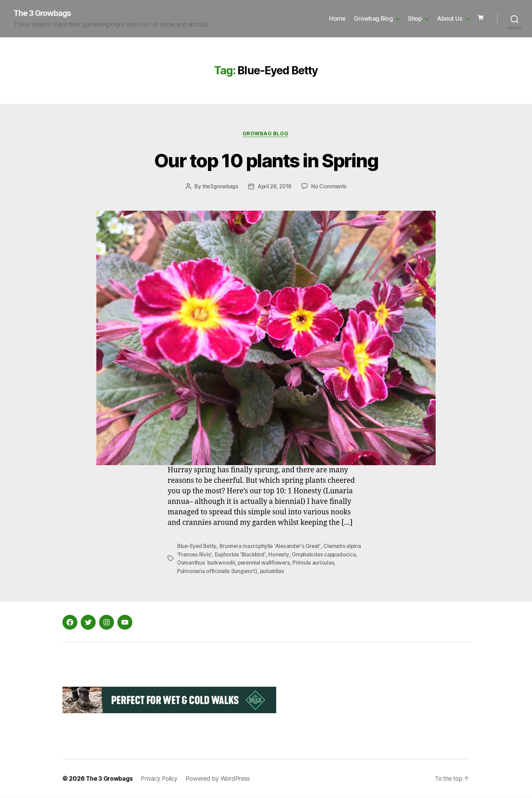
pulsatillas (297, 571)
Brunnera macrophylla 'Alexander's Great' (272, 547)
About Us (450, 19)
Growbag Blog (373, 19)
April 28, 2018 (274, 187)
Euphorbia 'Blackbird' (257, 555)
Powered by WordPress (222, 779)
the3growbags (220, 187)
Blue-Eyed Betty (198, 547)
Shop (415, 19)
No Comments (330, 187)
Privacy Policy (162, 779)
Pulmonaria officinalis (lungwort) (242, 571)
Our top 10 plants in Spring (266, 160)
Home (337, 19)
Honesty (296, 555)
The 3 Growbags (44, 14)
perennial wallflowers (300, 563)
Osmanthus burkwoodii (242, 563)
